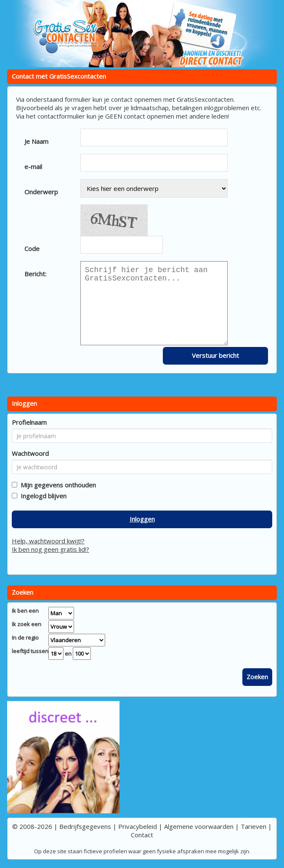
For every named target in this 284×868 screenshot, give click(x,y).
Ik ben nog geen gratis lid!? (50, 549)
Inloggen (142, 519)
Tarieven (253, 826)
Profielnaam (29, 422)
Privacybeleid (138, 826)
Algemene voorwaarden (199, 826)
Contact (142, 835)
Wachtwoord (30, 453)
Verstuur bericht (215, 355)
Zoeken (257, 677)
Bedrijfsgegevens (85, 826)
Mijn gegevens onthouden (57, 485)
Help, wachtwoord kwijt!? (48, 541)
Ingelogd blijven (42, 496)
